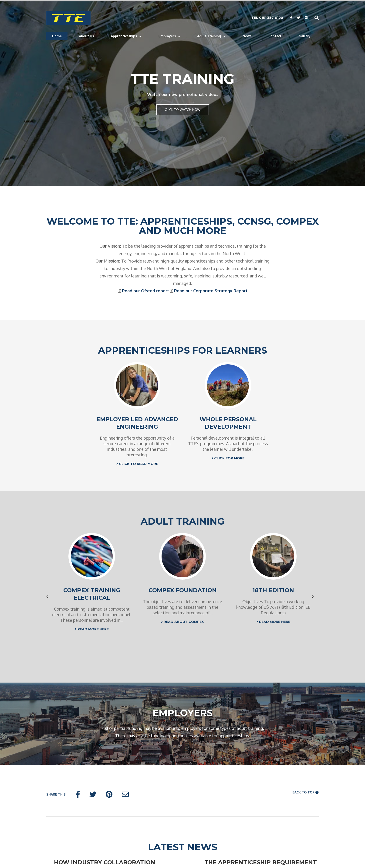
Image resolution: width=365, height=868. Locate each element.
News (247, 36)
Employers (167, 36)
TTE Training (183, 79)
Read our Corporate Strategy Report (211, 291)
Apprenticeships (124, 36)
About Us (86, 36)
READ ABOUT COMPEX (182, 622)
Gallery (305, 36)
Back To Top (306, 792)
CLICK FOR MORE (228, 458)
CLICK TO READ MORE (137, 464)
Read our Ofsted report (145, 291)
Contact (275, 36)
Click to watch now (183, 110)
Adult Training (209, 36)
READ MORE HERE (92, 629)
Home (57, 36)
